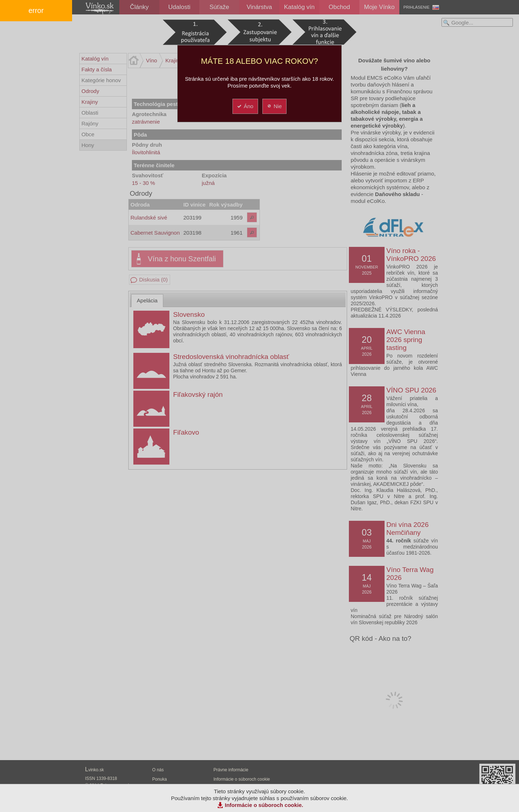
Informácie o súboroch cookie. (264, 805)
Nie (274, 106)
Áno (245, 106)
